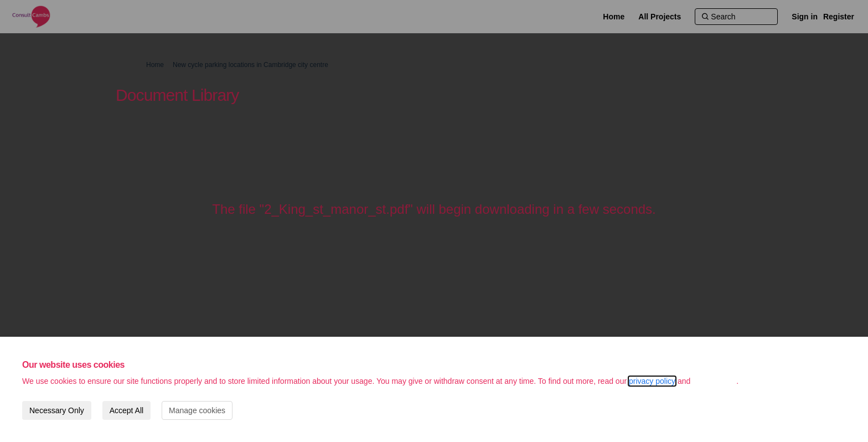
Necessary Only (57, 410)
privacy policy (652, 381)
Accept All (126, 410)
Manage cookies (197, 410)
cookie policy (714, 381)
